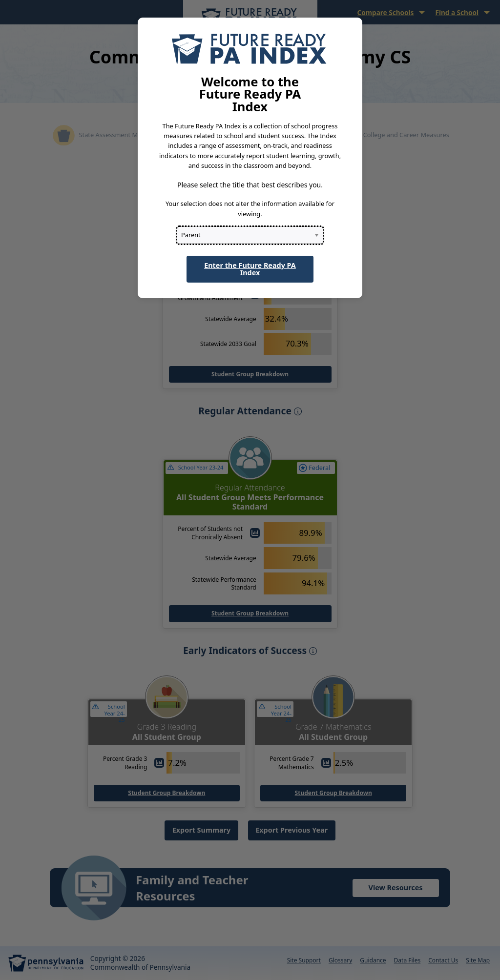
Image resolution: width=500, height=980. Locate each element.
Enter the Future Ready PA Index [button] (250, 269)
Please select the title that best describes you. (250, 185)
